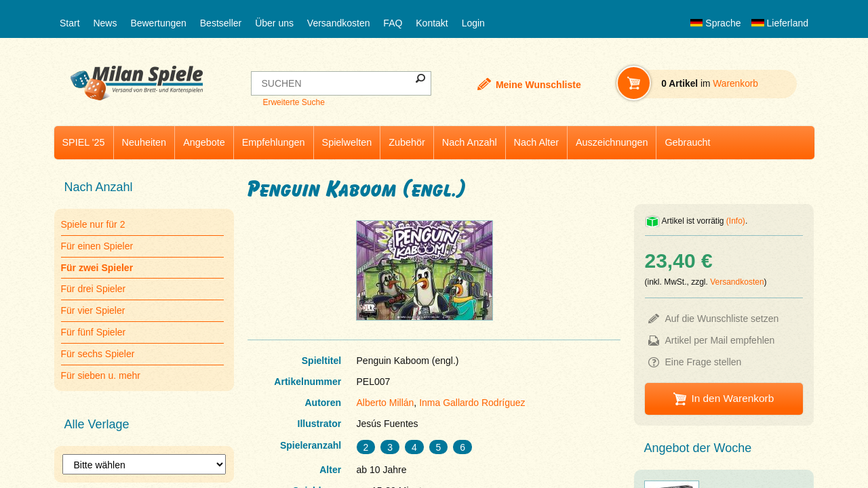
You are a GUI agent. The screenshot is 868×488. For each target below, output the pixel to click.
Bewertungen (158, 23)
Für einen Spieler (97, 246)
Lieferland (780, 23)
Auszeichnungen (612, 142)
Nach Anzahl (470, 142)
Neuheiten (144, 142)
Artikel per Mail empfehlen (720, 340)
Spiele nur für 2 (93, 224)
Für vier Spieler (93, 310)
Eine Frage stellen (704, 362)
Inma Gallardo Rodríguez (472, 403)
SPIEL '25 (84, 142)
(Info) (736, 221)
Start (70, 23)
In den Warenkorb (732, 398)
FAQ (393, 23)
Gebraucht (687, 142)
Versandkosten (339, 23)
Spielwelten (347, 142)
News (105, 23)
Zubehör (407, 142)
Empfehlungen (274, 142)
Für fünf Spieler (94, 332)
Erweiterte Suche (293, 102)
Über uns (274, 23)
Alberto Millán (386, 403)
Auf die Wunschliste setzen (722, 319)
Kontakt (432, 23)
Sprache (715, 23)
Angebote (204, 142)
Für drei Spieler (94, 289)
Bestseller (221, 23)
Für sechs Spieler (98, 354)
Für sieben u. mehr (101, 375)
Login (473, 23)
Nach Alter (536, 142)
